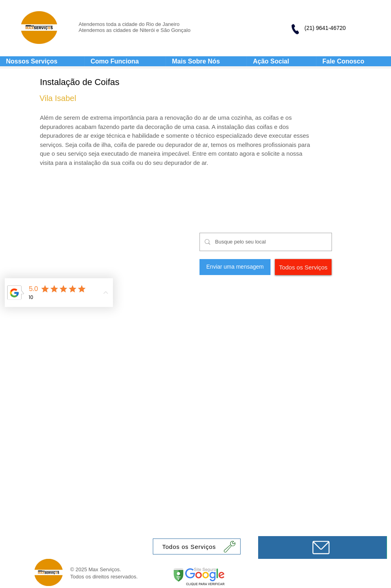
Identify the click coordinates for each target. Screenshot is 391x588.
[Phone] (295, 29)
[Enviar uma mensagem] (235, 267)
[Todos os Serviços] (303, 267)
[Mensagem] (322, 547)
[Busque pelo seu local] (265, 242)
